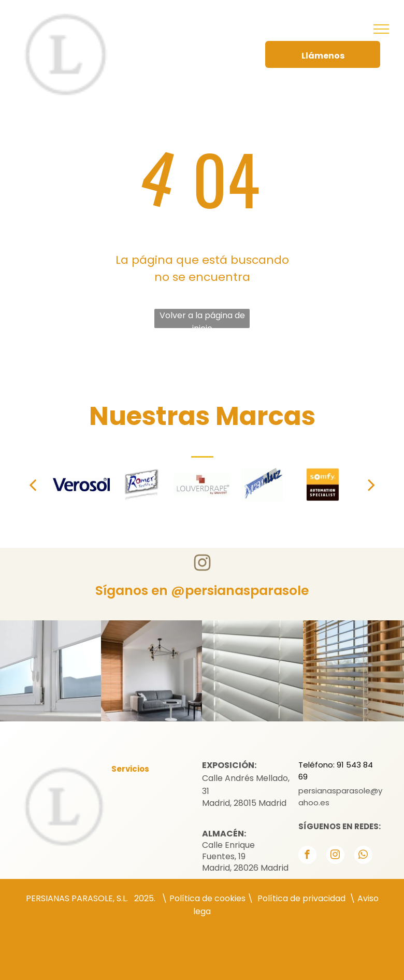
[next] (371, 485)
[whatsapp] (363, 856)
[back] (33, 485)
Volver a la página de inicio (202, 319)
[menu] (381, 29)
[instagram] (335, 856)
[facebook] (307, 856)
